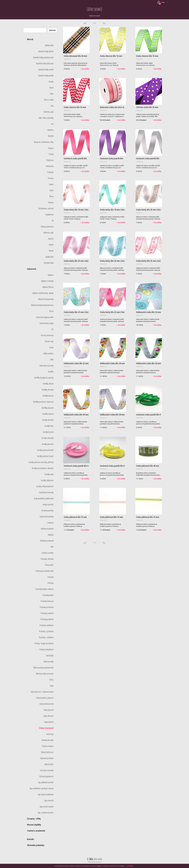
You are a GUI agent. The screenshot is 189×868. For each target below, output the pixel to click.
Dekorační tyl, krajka (47, 323)
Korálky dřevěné (48, 420)
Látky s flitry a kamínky (46, 118)
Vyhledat (52, 30)
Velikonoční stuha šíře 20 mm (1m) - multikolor (112, 365)
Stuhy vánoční (49, 722)
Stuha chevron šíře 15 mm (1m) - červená (75, 108)
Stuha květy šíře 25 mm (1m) (148, 261)
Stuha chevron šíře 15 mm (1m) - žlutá (111, 57)
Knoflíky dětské (48, 384)
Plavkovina (50, 160)
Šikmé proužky (49, 662)
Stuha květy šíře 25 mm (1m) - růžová (76, 262)
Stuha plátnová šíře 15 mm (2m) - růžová (111, 518)
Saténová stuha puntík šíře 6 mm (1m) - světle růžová (76, 467)
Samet (51, 184)
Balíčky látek (49, 45)
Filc (52, 329)
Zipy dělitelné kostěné (46, 782)
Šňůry (51, 680)
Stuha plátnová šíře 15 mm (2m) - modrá (75, 518)
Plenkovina (50, 166)
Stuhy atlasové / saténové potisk (42, 692)
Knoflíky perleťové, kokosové (43, 402)
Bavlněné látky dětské (46, 51)
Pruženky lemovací (47, 601)
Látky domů (95, 9)
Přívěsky (51, 583)
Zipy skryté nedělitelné (46, 794)
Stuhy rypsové (49, 710)
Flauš (52, 94)
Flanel (51, 88)
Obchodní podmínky (36, 845)
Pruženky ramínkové (47, 625)
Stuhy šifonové (48, 716)
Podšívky (50, 172)
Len (52, 124)
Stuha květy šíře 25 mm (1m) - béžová (148, 211)
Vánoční (51, 239)
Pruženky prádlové (47, 619)
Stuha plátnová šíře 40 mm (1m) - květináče (148, 467)
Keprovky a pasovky (47, 365)
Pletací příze (49, 565)
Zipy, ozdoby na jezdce (46, 813)
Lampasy (50, 523)
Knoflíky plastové (48, 408)
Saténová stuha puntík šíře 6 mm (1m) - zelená (148, 416)
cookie (99, 866)
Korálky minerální (48, 438)
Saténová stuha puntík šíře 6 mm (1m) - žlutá (112, 467)
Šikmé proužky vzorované (45, 674)
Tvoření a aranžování (36, 831)
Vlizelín (51, 251)
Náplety (51, 535)
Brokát (51, 82)
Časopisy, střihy (34, 819)
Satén (51, 190)
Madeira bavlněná (47, 529)
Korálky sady (49, 474)
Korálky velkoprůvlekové (45, 486)
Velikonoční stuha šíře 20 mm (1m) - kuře (76, 416)
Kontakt (31, 839)
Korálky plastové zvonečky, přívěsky (41, 462)
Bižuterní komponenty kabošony (42, 305)
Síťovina (51, 202)
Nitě (52, 547)
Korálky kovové (48, 432)
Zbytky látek (49, 257)
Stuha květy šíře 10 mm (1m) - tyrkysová (112, 211)
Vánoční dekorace (47, 752)
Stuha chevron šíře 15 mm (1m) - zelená (147, 57)
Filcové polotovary (47, 335)
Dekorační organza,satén (45, 317)
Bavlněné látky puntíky (46, 76)
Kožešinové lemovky (46, 492)
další (104, 23)
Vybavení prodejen (47, 758)
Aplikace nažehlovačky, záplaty (43, 293)
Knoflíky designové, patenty (44, 378)
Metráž (30, 39)
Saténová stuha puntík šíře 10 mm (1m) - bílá (148, 160)
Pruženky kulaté (48, 595)
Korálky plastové (48, 444)
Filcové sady (49, 341)
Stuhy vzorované (46, 728)
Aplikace (51, 275)
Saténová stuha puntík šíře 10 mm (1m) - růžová (75, 160)
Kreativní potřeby (47, 510)
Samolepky (50, 655)
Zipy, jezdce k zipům (47, 807)
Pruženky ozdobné (47, 613)
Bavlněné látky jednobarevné (43, 57)
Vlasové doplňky (34, 825)
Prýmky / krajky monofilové (44, 643)
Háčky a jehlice (48, 353)
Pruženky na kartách (47, 607)
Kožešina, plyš (49, 112)
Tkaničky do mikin (47, 740)
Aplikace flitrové (48, 287)
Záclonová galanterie (46, 776)
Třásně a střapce (48, 746)
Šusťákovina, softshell (46, 208)
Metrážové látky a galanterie (95, 862)
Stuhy (52, 686)
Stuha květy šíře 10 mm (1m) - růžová (76, 211)
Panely (51, 154)
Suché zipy (50, 734)
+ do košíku (85, 69)
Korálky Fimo (49, 426)
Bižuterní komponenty (46, 299)
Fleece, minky (49, 100)
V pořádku (130, 866)
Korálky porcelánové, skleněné (43, 468)
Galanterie (32, 269)
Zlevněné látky (49, 263)
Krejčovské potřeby (47, 517)
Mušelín (51, 136)
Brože (51, 311)
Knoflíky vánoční (48, 414)
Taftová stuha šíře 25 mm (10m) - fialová (147, 108)
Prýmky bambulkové (46, 649)
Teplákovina (49, 214)
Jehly (52, 359)
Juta (52, 106)
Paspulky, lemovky (47, 559)
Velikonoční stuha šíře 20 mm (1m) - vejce (148, 365)
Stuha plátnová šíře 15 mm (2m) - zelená (148, 518)
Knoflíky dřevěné (48, 390)
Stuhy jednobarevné (46, 704)
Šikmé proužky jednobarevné (43, 668)
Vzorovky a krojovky (47, 770)
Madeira (51, 130)
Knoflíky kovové (48, 396)
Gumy (51, 347)
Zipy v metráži (49, 800)
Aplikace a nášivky (47, 281)
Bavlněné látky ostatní (46, 69)
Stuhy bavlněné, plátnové (45, 698)
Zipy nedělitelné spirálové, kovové (42, 788)
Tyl (53, 221)
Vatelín (51, 245)
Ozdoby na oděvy (47, 553)
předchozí (85, 23)
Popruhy (51, 577)
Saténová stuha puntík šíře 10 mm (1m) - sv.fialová (111, 160)
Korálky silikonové (47, 480)
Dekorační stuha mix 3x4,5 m (112, 107)
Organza (51, 148)
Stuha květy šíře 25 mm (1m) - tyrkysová (112, 262)
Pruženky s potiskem (46, 631)
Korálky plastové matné (45, 456)
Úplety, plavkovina (47, 227)
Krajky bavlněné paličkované (44, 498)
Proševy (51, 178)
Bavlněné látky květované (45, 63)
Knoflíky (51, 372)
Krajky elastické (48, 504)
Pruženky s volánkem (46, 637)
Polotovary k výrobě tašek (45, 571)
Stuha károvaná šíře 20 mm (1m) (75, 57)
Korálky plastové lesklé (45, 450)
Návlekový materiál (47, 541)
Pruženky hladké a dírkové (44, 589)
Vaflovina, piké (48, 233)
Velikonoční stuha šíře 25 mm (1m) (76, 365)
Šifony (51, 196)
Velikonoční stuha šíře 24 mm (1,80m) (148, 313)
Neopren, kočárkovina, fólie (44, 142)
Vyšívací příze (49, 764)
